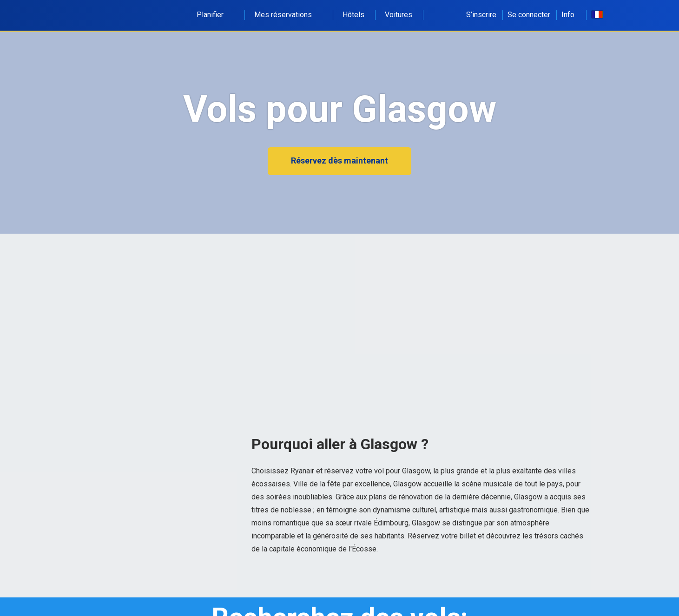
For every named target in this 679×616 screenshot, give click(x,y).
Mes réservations (288, 15)
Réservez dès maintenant (339, 161)
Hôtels (353, 15)
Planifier (215, 15)
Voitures (399, 15)
